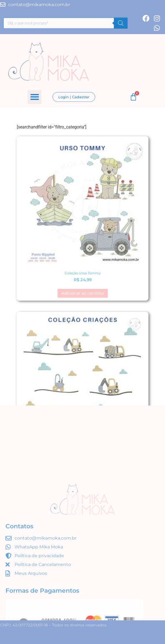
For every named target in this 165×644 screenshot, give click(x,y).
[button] (35, 97)
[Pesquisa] (121, 24)
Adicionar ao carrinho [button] (83, 293)
